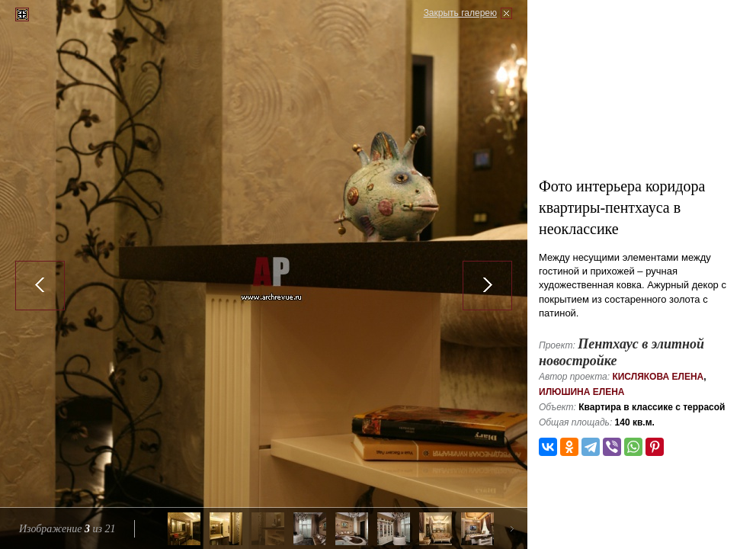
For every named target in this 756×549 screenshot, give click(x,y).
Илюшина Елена (582, 392)
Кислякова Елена (658, 377)
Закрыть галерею (460, 13)
